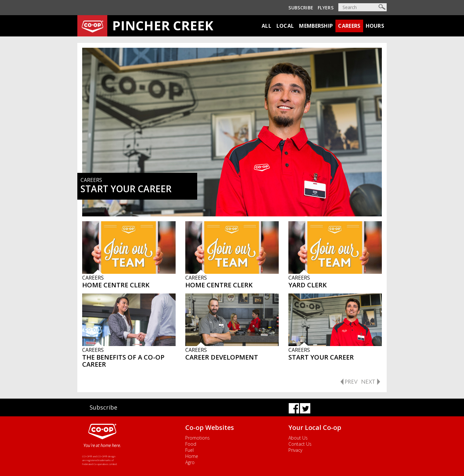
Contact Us (300, 444)
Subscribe (301, 8)
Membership (316, 26)
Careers (349, 26)
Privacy (295, 450)
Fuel (189, 450)
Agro (190, 462)
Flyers (326, 8)
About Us (298, 438)
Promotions (198, 438)
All (266, 26)
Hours (375, 26)
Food (191, 444)
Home (192, 456)
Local (285, 26)
